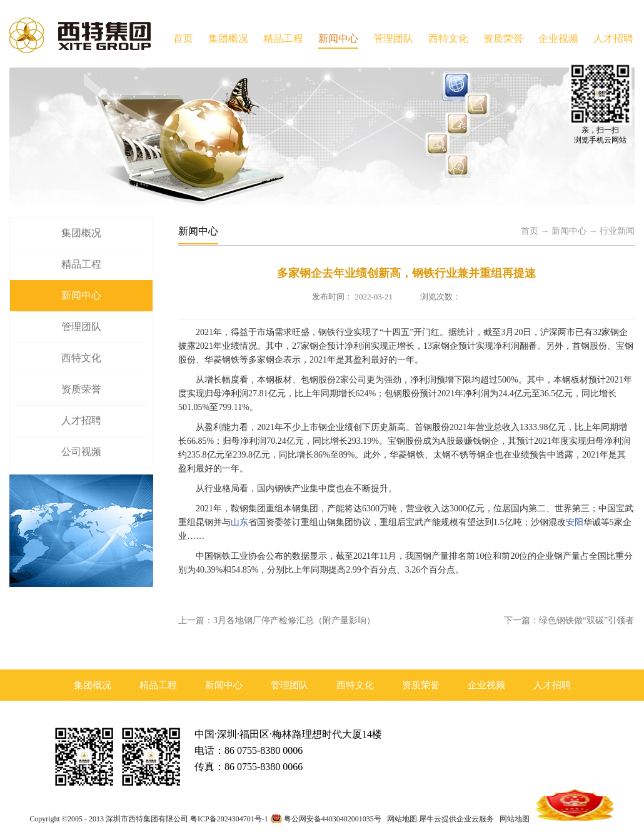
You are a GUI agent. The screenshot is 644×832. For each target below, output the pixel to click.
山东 (239, 522)
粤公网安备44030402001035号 (333, 819)
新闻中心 (569, 231)
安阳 (575, 522)
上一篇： (277, 620)
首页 (183, 38)
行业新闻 (617, 231)
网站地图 (400, 819)
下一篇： (569, 620)
